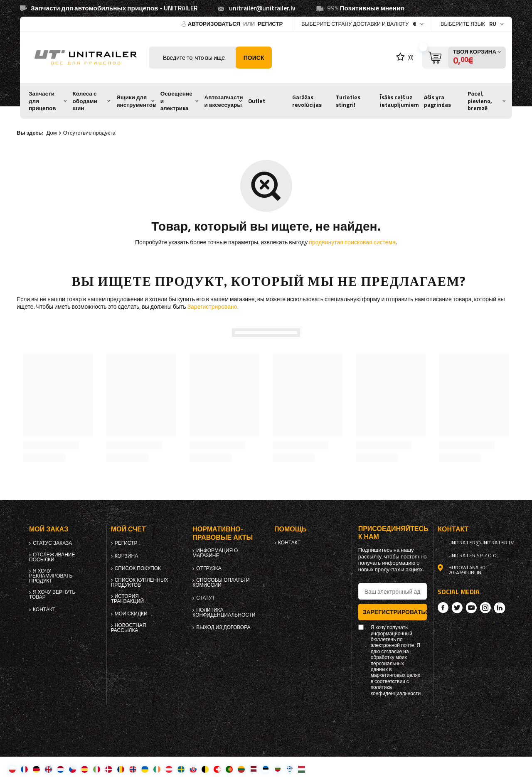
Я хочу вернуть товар (52, 595)
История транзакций (128, 599)
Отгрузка (209, 568)
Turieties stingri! (348, 101)
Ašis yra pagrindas (437, 101)
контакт (44, 610)
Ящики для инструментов (136, 101)
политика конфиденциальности (224, 612)
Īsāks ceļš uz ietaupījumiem (399, 101)
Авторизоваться (215, 24)
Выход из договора (223, 627)
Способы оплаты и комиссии (221, 583)
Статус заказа (52, 543)
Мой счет (128, 529)
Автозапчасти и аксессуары (224, 101)
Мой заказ (49, 529)
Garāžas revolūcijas (307, 101)
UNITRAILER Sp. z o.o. (473, 556)
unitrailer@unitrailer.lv (262, 8)
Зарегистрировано (212, 306)
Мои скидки (131, 614)
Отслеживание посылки (52, 557)
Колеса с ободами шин (85, 101)
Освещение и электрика (176, 101)
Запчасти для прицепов (42, 101)
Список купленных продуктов (140, 583)
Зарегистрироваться (395, 612)
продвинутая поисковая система (352, 242)
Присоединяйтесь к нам (393, 533)
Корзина (126, 556)
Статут (206, 598)
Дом (52, 133)
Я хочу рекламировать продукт (51, 576)
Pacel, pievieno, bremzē (480, 101)
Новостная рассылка (129, 628)
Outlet (257, 101)
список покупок (138, 568)
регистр (270, 24)
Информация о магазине (215, 553)
